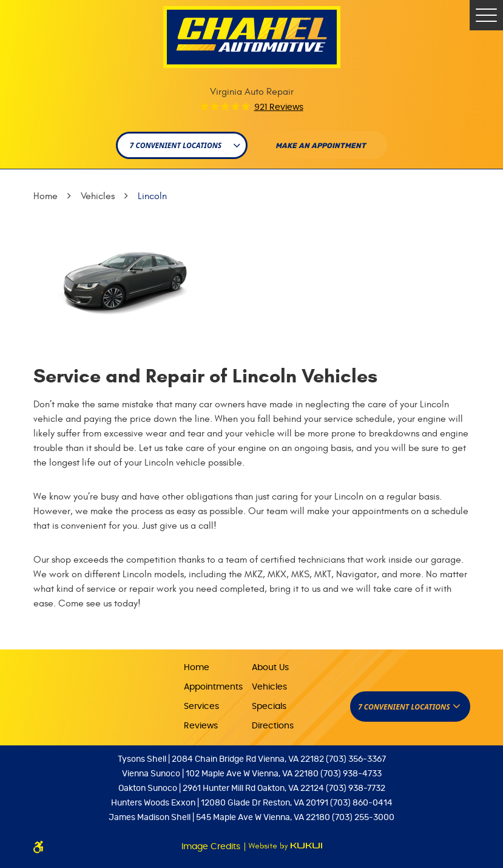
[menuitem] (218, 667)
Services (201, 707)
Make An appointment (321, 146)
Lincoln (152, 196)
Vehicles (98, 196)
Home (46, 196)
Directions (273, 726)
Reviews (201, 726)
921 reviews (279, 107)
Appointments (213, 687)
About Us (270, 668)
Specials (269, 707)
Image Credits (212, 847)
